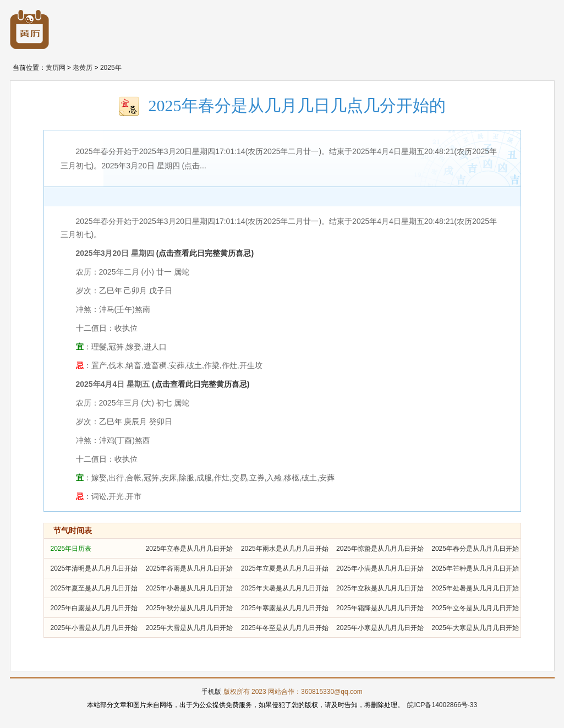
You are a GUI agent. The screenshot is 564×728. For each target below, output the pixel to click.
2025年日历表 (71, 549)
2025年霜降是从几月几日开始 (380, 608)
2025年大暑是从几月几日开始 (285, 588)
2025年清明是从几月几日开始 (94, 568)
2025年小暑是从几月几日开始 (190, 588)
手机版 (211, 692)
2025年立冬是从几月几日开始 (475, 608)
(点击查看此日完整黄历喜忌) (205, 253)
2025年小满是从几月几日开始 (380, 568)
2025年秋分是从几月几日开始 (190, 608)
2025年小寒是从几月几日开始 (380, 628)
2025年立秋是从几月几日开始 (380, 588)
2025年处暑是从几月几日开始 (475, 588)
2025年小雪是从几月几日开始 (94, 628)
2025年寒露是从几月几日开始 (285, 608)
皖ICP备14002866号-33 (442, 705)
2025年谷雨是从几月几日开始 (190, 568)
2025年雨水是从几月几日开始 (285, 549)
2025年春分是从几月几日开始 (475, 549)
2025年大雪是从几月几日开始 (190, 628)
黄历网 (56, 68)
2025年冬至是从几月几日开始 (285, 628)
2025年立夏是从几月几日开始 (285, 568)
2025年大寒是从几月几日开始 (475, 628)
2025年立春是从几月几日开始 (190, 549)
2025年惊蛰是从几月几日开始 (380, 549)
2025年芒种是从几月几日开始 (475, 568)
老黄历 (83, 68)
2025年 (111, 68)
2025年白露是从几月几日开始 (94, 608)
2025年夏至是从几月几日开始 (94, 588)
